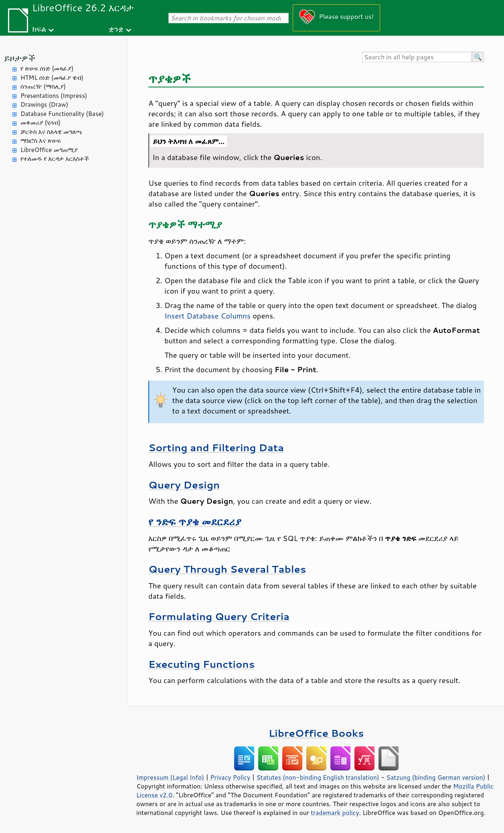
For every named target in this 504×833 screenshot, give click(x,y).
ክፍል (39, 29)
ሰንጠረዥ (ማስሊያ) (43, 86)
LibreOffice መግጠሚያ (49, 150)
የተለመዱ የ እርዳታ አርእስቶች (55, 159)
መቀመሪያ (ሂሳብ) (40, 123)
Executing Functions (201, 664)
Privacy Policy (230, 777)
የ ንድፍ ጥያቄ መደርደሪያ (195, 522)
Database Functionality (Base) (62, 114)
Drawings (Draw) (44, 104)
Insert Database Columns (207, 316)
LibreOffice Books (316, 733)
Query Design (184, 485)
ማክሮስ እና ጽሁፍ (41, 141)
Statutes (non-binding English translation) (318, 777)
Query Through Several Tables (227, 569)
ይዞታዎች (20, 58)
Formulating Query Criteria (219, 616)
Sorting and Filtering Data (216, 447)
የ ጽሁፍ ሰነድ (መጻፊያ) (47, 68)
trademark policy (335, 813)
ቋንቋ (116, 29)
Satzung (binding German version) (436, 777)
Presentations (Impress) (54, 96)
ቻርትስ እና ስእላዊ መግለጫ (51, 132)
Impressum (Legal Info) (170, 777)
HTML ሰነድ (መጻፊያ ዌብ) (52, 78)
